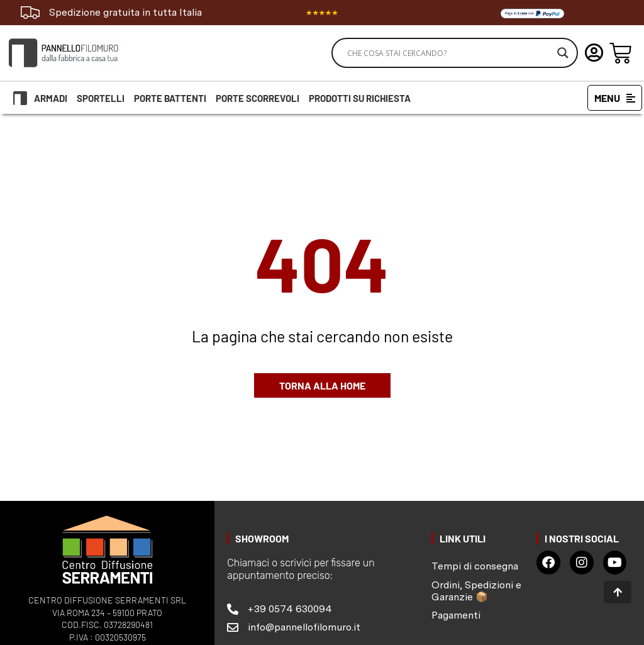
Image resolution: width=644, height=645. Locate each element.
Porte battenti (170, 98)
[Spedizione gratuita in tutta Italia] (30, 13)
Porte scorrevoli (258, 98)
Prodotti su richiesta (360, 98)
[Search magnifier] (563, 53)
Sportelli (101, 98)
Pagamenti (456, 615)
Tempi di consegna (475, 566)
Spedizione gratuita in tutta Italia (125, 12)
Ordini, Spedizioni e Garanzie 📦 (476, 591)
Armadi (51, 98)
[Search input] (449, 53)
